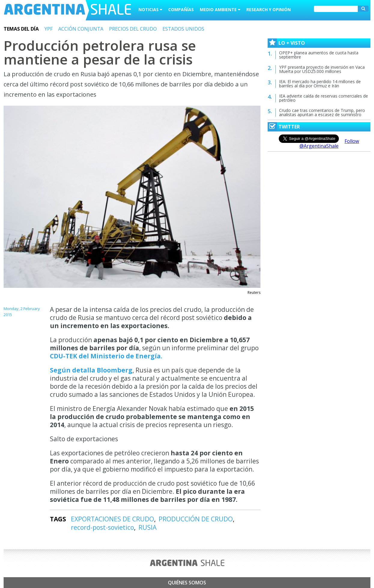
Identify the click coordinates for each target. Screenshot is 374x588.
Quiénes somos (187, 583)
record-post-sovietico (102, 527)
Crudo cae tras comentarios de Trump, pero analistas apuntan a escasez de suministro (322, 112)
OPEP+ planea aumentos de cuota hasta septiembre (319, 55)
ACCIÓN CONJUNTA (81, 29)
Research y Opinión (269, 9)
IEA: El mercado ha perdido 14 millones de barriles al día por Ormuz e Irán (320, 84)
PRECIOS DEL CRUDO (133, 29)
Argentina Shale (67, 10)
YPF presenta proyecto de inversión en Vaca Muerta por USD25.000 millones (322, 69)
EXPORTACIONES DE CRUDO (113, 519)
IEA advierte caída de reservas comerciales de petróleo (324, 98)
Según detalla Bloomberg (91, 370)
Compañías (181, 9)
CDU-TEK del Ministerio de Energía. (106, 356)
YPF (49, 29)
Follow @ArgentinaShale (329, 143)
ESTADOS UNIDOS (183, 29)
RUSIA (147, 527)
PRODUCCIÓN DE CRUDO (196, 519)
